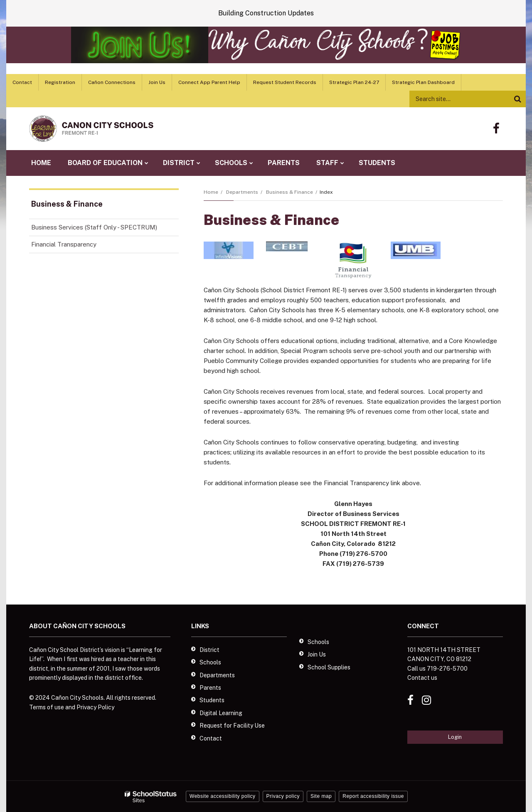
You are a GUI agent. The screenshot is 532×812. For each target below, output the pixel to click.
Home (211, 192)
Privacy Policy (95, 707)
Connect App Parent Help (209, 82)
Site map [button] (321, 796)
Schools (210, 662)
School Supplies (329, 667)
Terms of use (47, 707)
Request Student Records (285, 82)
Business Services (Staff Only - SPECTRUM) (105, 229)
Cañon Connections (112, 82)
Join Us (157, 82)
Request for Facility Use (232, 726)
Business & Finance (289, 192)
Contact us (422, 678)
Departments (242, 192)
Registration (60, 82)
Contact (22, 82)
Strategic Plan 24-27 (354, 82)
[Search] (517, 99)
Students (212, 700)
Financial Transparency (64, 244)
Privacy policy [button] (283, 796)
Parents (210, 688)
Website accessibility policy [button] (223, 796)
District (209, 650)
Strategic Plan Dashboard (423, 82)
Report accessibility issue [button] (373, 796)
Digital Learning (221, 713)
